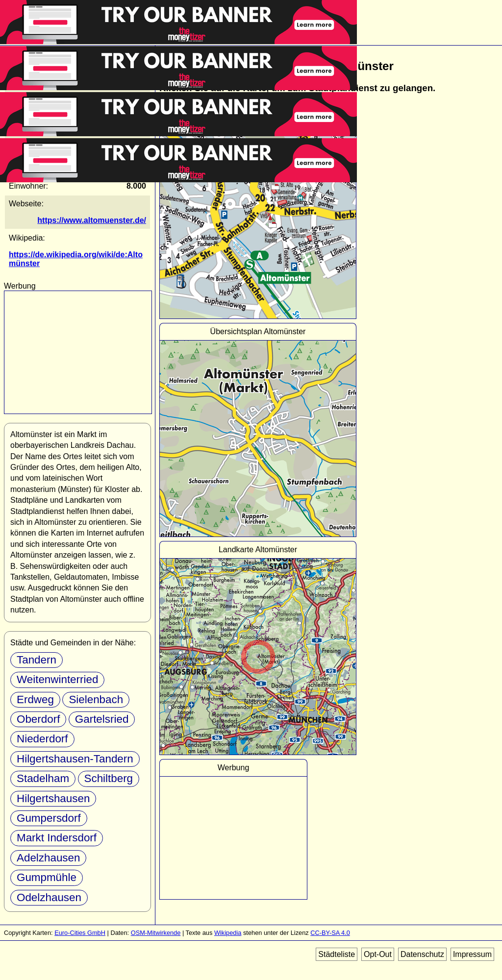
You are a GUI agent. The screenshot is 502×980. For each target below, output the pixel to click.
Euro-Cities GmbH (80, 933)
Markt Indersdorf (57, 838)
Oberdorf (38, 719)
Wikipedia (228, 933)
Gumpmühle (47, 877)
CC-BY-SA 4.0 (330, 933)
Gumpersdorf (49, 818)
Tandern (37, 660)
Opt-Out (378, 954)
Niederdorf (42, 739)
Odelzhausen (49, 897)
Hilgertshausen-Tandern (75, 759)
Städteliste (337, 954)
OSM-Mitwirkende (156, 933)
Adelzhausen (48, 858)
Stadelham (43, 778)
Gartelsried (102, 719)
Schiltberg (109, 778)
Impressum (472, 954)
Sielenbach (96, 699)
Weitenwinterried (57, 679)
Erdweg (35, 699)
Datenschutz (422, 954)
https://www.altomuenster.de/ (92, 220)
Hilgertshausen (53, 798)
